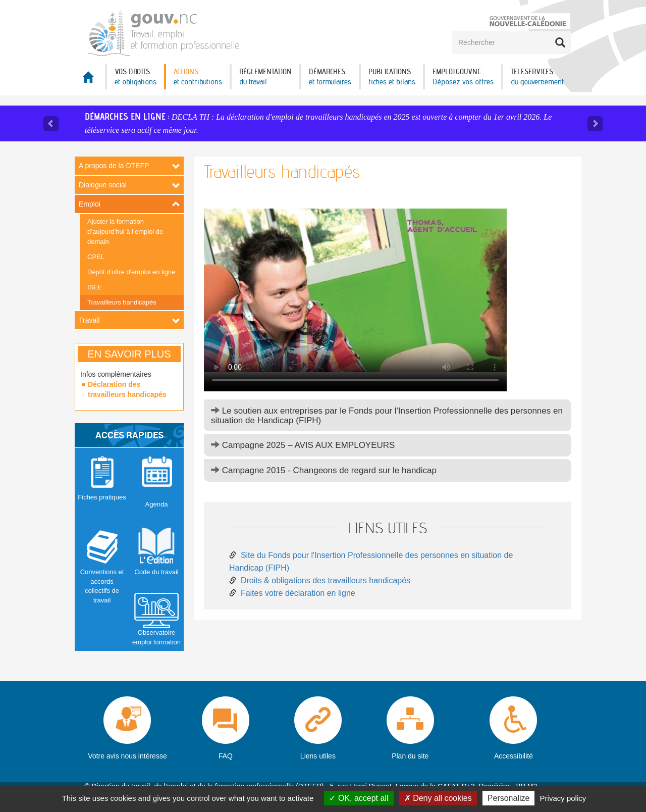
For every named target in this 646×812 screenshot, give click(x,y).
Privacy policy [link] (563, 798)
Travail (89, 320)
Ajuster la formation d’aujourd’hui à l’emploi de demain (125, 232)
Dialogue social (103, 185)
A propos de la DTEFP (114, 166)
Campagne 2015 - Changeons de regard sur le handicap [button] (324, 470)
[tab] (388, 415)
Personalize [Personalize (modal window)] (509, 798)
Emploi (90, 204)
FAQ (226, 756)
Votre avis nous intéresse (127, 756)
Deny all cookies (438, 798)
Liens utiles (318, 756)
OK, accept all (359, 798)
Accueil (90, 80)
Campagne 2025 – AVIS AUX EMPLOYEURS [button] (303, 445)
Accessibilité (514, 756)
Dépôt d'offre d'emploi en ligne (131, 272)
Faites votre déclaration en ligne (298, 593)
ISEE (95, 287)
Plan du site (410, 756)
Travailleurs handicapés (122, 302)
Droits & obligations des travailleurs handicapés (326, 580)
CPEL (96, 257)
